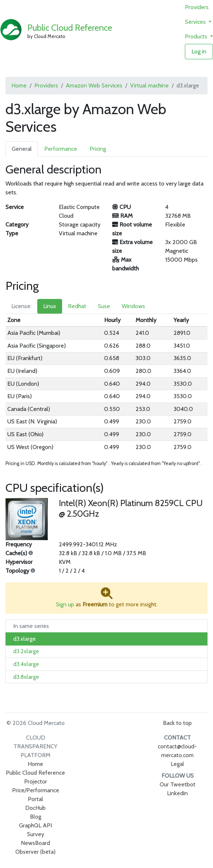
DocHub (35, 808)
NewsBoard (35, 843)
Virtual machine (149, 85)
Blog (36, 817)
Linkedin (177, 793)
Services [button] (196, 22)
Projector (36, 781)
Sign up (65, 604)
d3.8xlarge (26, 677)
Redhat (77, 306)
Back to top (177, 723)
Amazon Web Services (94, 85)
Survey (36, 834)
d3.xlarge (24, 639)
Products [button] (197, 36)
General (22, 149)
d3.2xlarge (26, 651)
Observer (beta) (35, 852)
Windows (133, 306)
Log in (199, 51)
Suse (104, 306)
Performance (61, 149)
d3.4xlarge (26, 664)
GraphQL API (35, 825)
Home (19, 85)
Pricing (98, 149)
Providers (197, 7)
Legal (177, 764)
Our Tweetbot (178, 784)
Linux (50, 306)
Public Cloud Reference (70, 28)
